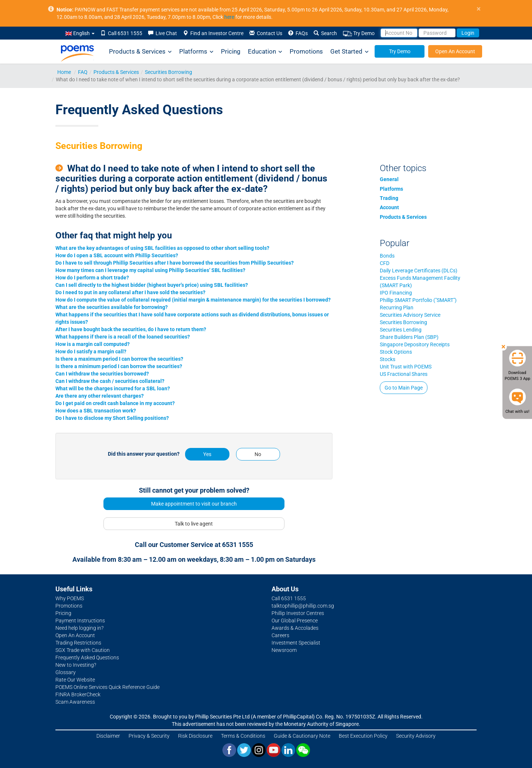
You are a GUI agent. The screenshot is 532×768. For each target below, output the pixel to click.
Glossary (66, 672)
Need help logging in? (79, 628)
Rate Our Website (75, 680)
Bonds (387, 256)
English (80, 33)
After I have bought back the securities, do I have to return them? (131, 329)
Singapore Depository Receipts (415, 344)
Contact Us (266, 33)
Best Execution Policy (363, 736)
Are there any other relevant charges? (100, 396)
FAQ (83, 72)
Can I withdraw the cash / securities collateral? (110, 381)
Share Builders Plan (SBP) (409, 337)
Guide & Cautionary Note (302, 736)
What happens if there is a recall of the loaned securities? (123, 337)
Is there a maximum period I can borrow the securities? (119, 359)
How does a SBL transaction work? (96, 411)
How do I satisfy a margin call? (91, 351)
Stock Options (396, 352)
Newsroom (284, 650)
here (229, 17)
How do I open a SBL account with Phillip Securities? (117, 255)
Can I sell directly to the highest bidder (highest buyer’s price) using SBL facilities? (152, 285)
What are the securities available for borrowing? (112, 307)
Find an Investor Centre (213, 33)
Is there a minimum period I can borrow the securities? (119, 366)
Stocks (388, 359)
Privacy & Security (149, 736)
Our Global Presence (295, 621)
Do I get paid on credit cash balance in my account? (115, 403)
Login (468, 33)
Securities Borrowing (168, 72)
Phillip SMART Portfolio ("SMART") (418, 300)
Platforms (196, 52)
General (389, 179)
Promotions (306, 51)
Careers (280, 635)
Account (389, 207)
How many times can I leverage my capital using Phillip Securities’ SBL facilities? (150, 270)
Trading (389, 198)
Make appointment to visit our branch (194, 504)
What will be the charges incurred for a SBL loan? (113, 388)
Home (64, 72)
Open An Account (455, 51)
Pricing (231, 51)
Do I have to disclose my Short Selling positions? (112, 418)
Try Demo (359, 33)
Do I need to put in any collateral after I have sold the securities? (130, 292)
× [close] (479, 9)
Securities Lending (401, 330)
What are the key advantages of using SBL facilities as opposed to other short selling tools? (162, 248)
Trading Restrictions (78, 643)
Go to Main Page (404, 388)
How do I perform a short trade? (92, 278)
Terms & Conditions (243, 736)
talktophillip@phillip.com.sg (303, 606)
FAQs (298, 33)
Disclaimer (108, 736)
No (258, 454)
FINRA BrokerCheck (78, 694)
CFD (385, 263)
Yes (207, 454)
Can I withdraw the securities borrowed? (102, 374)
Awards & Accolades (295, 628)
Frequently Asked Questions (87, 657)
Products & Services (140, 52)
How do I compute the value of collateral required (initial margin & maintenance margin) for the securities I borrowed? (193, 300)
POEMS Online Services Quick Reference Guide (108, 687)
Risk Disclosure (195, 736)
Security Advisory (416, 736)
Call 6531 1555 (121, 33)
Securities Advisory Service (410, 315)
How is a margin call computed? (93, 344)
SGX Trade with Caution (83, 650)
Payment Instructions (80, 621)
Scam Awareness (75, 702)
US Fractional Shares (404, 374)
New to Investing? (76, 665)
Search (325, 33)
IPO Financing (396, 293)
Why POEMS (70, 598)
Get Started (349, 52)
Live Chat (163, 33)
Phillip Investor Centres (298, 613)
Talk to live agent (194, 524)
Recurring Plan (397, 307)
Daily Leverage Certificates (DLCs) (419, 271)
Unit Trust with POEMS (406, 367)
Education (265, 52)
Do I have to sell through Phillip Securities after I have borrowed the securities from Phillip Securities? (175, 263)
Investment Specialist (296, 643)
